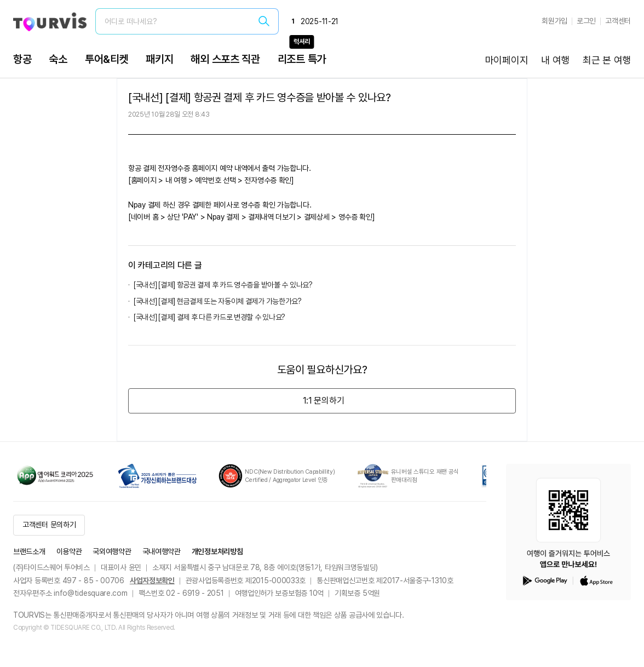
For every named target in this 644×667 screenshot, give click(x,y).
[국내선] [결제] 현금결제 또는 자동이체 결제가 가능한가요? (218, 301)
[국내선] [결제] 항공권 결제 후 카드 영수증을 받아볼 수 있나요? (223, 285)
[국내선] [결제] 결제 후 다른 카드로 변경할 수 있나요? (209, 317)
